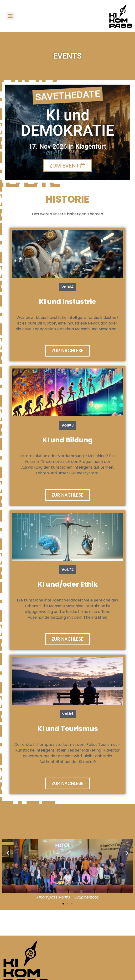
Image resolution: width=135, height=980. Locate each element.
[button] (8, 853)
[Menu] (10, 16)
